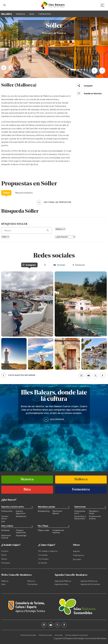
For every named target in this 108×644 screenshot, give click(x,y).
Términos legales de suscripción (76, 635)
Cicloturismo (7, 511)
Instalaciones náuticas (58, 531)
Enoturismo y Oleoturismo (80, 517)
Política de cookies (45, 635)
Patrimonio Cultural (6, 537)
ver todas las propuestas (58, 202)
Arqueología (21, 535)
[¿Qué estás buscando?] (27, 230)
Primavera (6, 563)
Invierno (5, 551)
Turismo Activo (5, 517)
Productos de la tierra (95, 517)
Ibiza (3, 584)
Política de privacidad (28, 635)
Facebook (79, 265)
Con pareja (43, 555)
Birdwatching (44, 511)
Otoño (4, 555)
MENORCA (21, 14)
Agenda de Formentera (90, 584)
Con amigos (43, 559)
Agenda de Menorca (89, 581)
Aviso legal (59, 635)
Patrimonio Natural (57, 512)
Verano (4, 559)
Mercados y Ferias (94, 512)
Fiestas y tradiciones (21, 531)
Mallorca (5, 581)
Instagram (29, 265)
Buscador (77, 559)
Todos (6, 193)
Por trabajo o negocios (48, 551)
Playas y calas (44, 530)
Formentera (32, 584)
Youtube (59, 265)
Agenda (76, 551)
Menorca (31, 581)
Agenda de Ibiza (61, 584)
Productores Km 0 (80, 512)
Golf (3, 522)
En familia (43, 563)
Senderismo (21, 516)
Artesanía (5, 530)
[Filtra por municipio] (5, 237)
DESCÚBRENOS (57, 419)
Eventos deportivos (21, 512)
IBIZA (32, 14)
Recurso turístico (24, 193)
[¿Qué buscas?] (65, 237)
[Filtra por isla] (60, 229)
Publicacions (79, 555)
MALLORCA (7, 14)
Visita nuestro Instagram (22, 375)
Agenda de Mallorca (63, 581)
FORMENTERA (45, 14)
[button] (94, 71)
